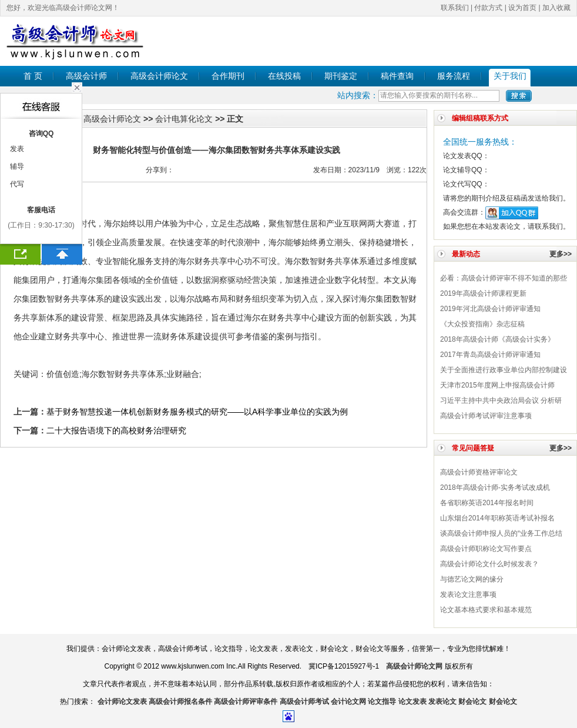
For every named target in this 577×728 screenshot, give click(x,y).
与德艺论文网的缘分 (472, 579)
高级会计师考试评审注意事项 (486, 416)
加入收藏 (556, 8)
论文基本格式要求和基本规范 (486, 610)
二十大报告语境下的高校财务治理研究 (116, 430)
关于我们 (510, 76)
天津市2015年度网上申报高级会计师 (497, 385)
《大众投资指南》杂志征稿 (482, 324)
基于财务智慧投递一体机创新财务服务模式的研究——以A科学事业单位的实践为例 (197, 412)
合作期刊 (228, 76)
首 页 (33, 76)
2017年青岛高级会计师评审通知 (490, 355)
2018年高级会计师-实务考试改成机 (495, 487)
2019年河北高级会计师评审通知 (490, 309)
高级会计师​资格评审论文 (479, 472)
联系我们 (455, 8)
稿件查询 (397, 76)
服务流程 (454, 76)
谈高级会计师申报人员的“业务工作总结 (501, 533)
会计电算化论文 (184, 119)
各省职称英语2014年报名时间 (487, 503)
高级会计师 (86, 76)
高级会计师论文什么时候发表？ (489, 564)
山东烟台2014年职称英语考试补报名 (497, 518)
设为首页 (522, 8)
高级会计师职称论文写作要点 (486, 549)
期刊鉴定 (341, 76)
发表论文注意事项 (468, 595)
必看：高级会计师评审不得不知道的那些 (504, 278)
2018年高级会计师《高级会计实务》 (497, 339)
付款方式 (488, 8)
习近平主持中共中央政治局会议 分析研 (501, 400)
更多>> (561, 254)
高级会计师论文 (159, 76)
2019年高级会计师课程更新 (483, 293)
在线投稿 (284, 76)
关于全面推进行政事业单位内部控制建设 (504, 370)
